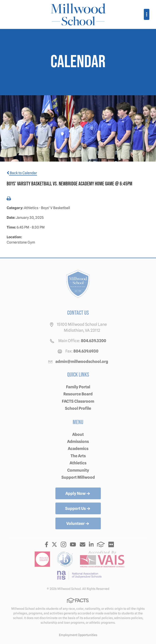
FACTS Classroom (78, 401)
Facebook (47, 544)
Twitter (54, 544)
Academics (78, 449)
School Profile (78, 408)
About (78, 434)
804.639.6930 (86, 351)
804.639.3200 (94, 341)
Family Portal (78, 387)
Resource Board (78, 394)
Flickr (111, 544)
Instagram (63, 544)
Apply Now (78, 494)
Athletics (78, 463)
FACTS (101, 544)
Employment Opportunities (78, 635)
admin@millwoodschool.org (82, 361)
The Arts (78, 456)
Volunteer (78, 524)
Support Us (78, 509)
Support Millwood (78, 477)
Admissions (78, 441)
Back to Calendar (22, 173)
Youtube (73, 544)
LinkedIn (91, 544)
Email (83, 544)
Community (78, 470)
